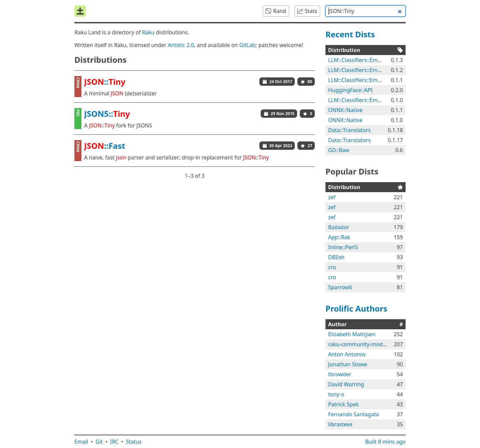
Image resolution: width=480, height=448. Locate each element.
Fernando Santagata (353, 414)
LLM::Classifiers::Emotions (361, 60)
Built (385, 442)
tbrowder (340, 374)
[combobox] (366, 11)
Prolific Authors (356, 308)
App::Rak (339, 237)
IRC (114, 442)
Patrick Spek (343, 404)
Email (81, 442)
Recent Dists (350, 34)
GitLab (248, 45)
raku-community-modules (361, 344)
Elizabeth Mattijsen (352, 334)
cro (332, 267)
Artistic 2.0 (181, 45)
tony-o (336, 394)
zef (332, 197)
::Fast (105, 146)
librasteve (340, 424)
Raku (148, 32)
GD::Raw (339, 150)
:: (105, 82)
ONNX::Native (345, 110)
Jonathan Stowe (348, 364)
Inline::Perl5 (343, 247)
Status (134, 442)
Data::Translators (349, 130)
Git (99, 442)
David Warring (346, 384)
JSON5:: (107, 114)
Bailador (339, 227)
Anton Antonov (347, 354)
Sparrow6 (340, 287)
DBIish (336, 257)
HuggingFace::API (350, 90)
